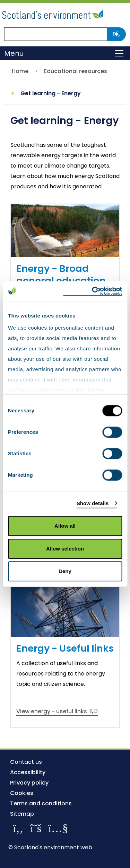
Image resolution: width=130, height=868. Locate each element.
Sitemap (22, 814)
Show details (93, 503)
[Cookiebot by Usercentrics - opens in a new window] (93, 291)
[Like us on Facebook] (18, 828)
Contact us (26, 762)
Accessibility (28, 772)
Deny (65, 571)
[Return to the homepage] (54, 13)
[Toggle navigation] (119, 53)
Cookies (22, 793)
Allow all (65, 526)
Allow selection (65, 549)
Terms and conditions (41, 803)
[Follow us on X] (36, 828)
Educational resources (76, 71)
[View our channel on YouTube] (58, 828)
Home (20, 71)
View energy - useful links (57, 711)
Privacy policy (29, 783)
